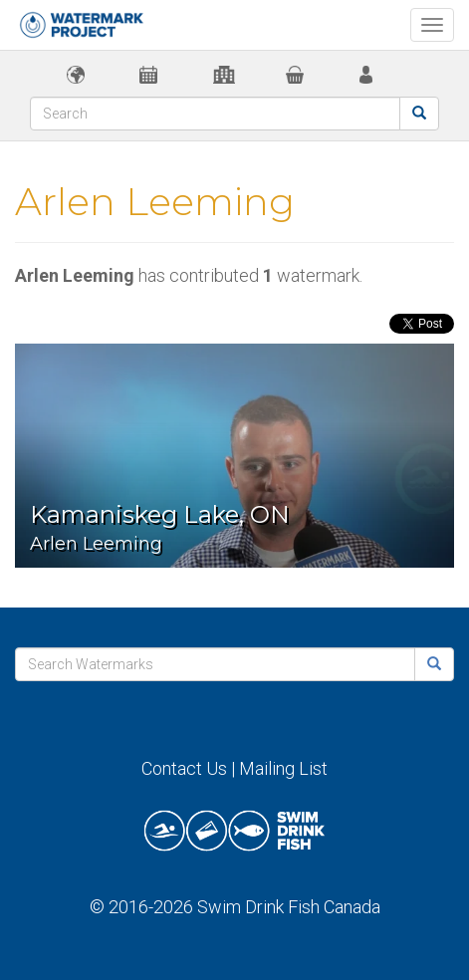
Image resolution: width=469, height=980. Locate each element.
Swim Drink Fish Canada (289, 907)
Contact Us (184, 768)
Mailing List (283, 768)
